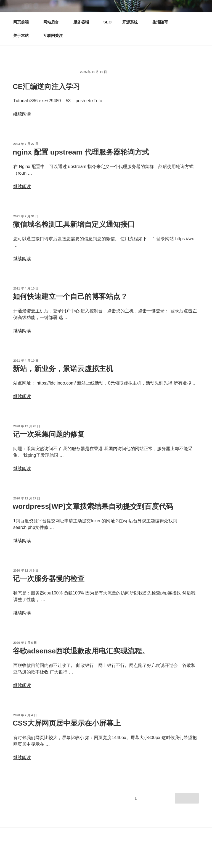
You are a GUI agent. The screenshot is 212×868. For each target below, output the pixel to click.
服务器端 (84, 22)
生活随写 (160, 22)
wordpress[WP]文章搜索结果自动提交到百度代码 (93, 506)
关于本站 (24, 36)
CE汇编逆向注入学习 (46, 86)
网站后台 (54, 22)
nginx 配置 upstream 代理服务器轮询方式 (81, 152)
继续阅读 (22, 114)
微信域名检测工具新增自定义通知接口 (74, 224)
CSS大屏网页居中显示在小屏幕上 (67, 723)
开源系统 (133, 22)
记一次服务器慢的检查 (49, 578)
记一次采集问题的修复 (49, 434)
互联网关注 (53, 36)
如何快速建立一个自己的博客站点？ (70, 296)
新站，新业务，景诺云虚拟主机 (63, 369)
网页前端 (24, 22)
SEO (108, 22)
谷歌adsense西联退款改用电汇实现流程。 (81, 651)
